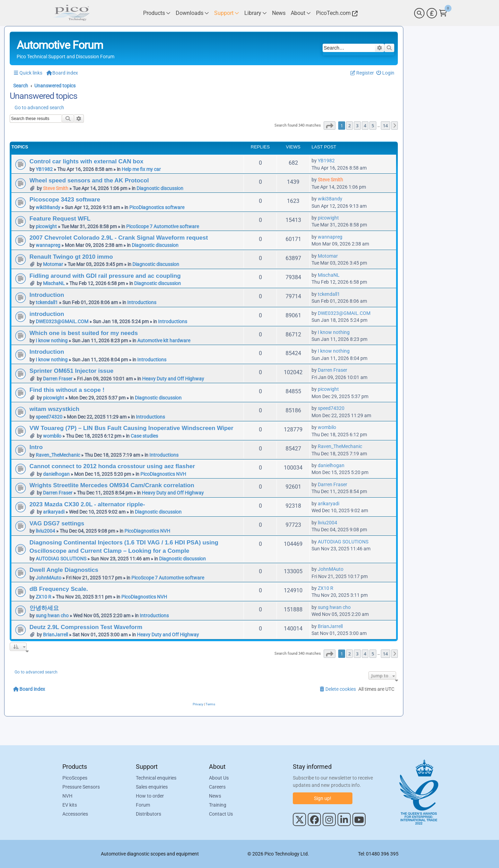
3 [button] (357, 126)
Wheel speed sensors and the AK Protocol (89, 180)
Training (218, 805)
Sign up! (323, 798)
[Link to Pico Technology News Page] (279, 13)
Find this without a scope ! (67, 390)
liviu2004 (45, 531)
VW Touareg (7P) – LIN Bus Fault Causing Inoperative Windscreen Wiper (132, 428)
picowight (46, 226)
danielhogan (56, 474)
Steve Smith (56, 188)
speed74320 (49, 417)
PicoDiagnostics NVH (163, 474)
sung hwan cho (52, 616)
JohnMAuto (49, 578)
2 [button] (349, 126)
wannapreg (48, 245)
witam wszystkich (54, 409)
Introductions (142, 302)
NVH (67, 796)
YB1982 (44, 169)
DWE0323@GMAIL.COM (62, 321)
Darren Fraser (58, 379)
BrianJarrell (55, 635)
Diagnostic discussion (160, 188)
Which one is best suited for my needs (84, 333)
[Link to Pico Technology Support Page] (227, 13)
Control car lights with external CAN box (86, 161)
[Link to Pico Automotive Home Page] (71, 13)
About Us (219, 778)
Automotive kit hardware (164, 341)
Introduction (47, 295)
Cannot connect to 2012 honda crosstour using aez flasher (112, 466)
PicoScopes (75, 778)
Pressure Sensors (81, 787)
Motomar (53, 264)
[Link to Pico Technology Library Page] (256, 13)
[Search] (419, 13)
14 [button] (386, 126)
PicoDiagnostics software (157, 207)
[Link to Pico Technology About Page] (301, 13)
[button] (330, 126)
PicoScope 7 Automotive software (163, 226)
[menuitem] (386, 73)
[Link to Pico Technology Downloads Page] (192, 13)
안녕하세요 (44, 608)
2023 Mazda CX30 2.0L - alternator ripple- (87, 504)
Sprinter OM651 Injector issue (71, 371)
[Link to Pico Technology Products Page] (157, 13)
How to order (150, 796)
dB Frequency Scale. (59, 589)
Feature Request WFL (60, 218)
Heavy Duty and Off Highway (173, 379)
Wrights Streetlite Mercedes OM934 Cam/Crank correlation (112, 485)
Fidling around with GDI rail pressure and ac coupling (105, 276)
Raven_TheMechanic (58, 455)
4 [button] (365, 126)
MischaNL (54, 283)
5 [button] (373, 126)
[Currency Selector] (432, 13)
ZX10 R (43, 597)
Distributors (148, 814)
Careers (217, 787)
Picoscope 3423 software (65, 199)
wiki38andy (48, 207)
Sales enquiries (152, 787)
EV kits (70, 805)
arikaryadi (54, 512)
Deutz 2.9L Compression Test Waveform (86, 627)
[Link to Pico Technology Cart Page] (443, 13)
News (215, 796)
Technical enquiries (156, 778)
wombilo (52, 436)
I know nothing (52, 341)
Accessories (75, 814)
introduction (47, 314)
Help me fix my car (141, 169)
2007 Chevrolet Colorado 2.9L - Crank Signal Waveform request (119, 238)
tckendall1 (47, 302)
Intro (36, 447)
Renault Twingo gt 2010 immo (71, 257)
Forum (143, 805)
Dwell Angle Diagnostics (64, 570)
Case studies (144, 436)
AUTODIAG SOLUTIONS (61, 559)
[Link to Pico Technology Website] (336, 13)
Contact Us (221, 814)
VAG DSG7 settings (57, 523)
